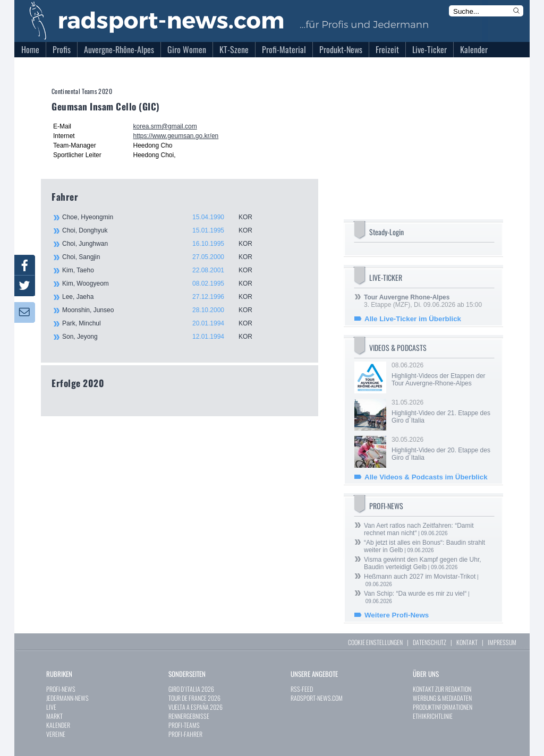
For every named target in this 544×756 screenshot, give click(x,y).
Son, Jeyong (163, 337)
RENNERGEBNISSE (189, 716)
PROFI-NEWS (61, 689)
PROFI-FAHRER (185, 734)
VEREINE (56, 734)
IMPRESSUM (502, 642)
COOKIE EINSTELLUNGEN (375, 642)
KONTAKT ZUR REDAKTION (442, 689)
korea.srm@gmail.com (165, 126)
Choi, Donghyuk (163, 230)
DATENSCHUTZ (430, 642)
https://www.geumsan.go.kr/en (176, 136)
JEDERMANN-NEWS (67, 698)
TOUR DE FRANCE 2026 (194, 698)
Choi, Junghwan (163, 244)
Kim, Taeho (163, 270)
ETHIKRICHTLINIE (433, 716)
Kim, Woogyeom (163, 283)
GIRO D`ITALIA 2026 (191, 689)
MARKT (54, 716)
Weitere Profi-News (397, 615)
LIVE (51, 707)
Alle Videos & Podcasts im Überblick (426, 477)
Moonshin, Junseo (163, 310)
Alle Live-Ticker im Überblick (413, 319)
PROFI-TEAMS (184, 725)
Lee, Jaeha (163, 297)
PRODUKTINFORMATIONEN (443, 707)
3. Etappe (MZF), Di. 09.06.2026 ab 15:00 (423, 301)
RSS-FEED (302, 689)
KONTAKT (467, 642)
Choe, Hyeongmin (163, 217)
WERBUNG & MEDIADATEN (442, 698)
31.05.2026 (442, 411)
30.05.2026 (442, 449)
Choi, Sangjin (163, 257)
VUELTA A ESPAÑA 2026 (195, 707)
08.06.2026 (442, 374)
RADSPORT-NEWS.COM (317, 698)
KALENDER (58, 725)
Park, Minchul (163, 323)
